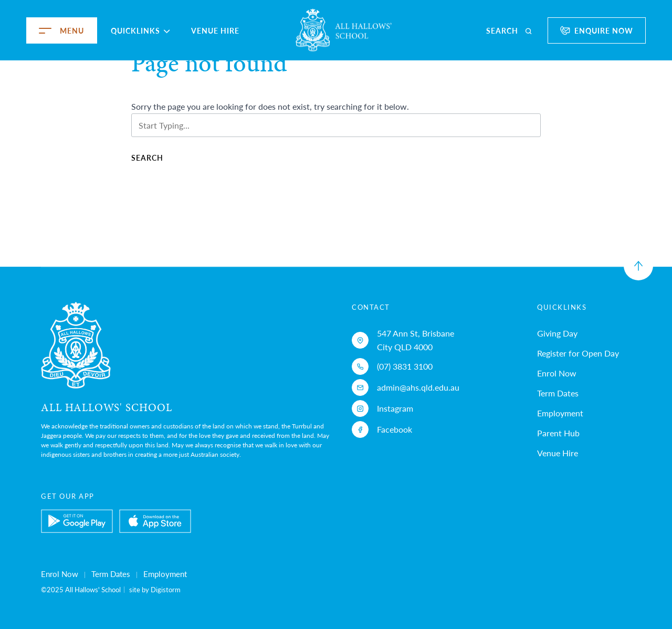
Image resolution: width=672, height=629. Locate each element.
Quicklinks (140, 30)
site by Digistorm (155, 589)
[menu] (33, 30)
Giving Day (557, 333)
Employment (560, 413)
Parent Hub (558, 433)
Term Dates (558, 393)
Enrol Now (557, 373)
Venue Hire (215, 30)
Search (147, 158)
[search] (510, 30)
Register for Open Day (578, 353)
